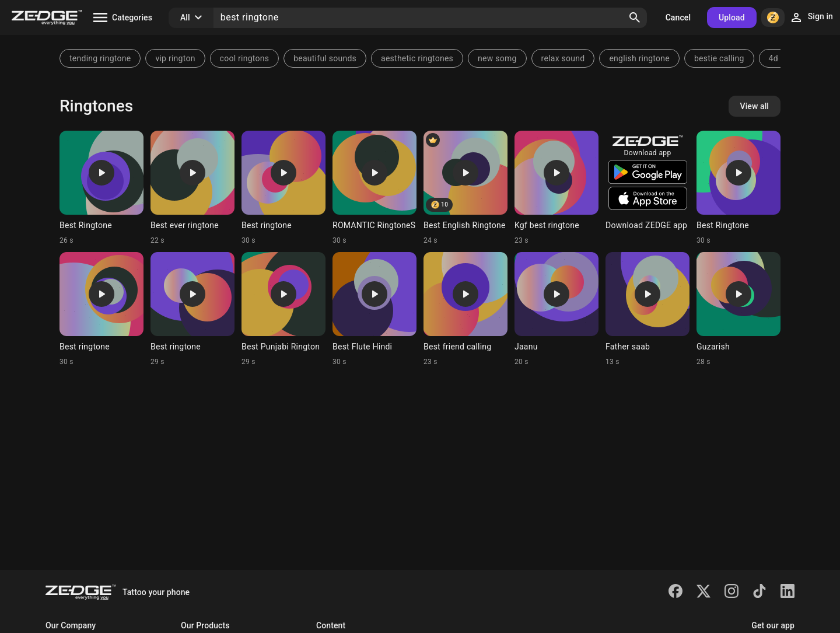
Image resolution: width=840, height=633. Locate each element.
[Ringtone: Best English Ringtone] (466, 188)
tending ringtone (100, 58)
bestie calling (719, 58)
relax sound (563, 58)
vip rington (175, 58)
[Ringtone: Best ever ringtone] (192, 188)
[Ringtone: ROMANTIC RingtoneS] (374, 188)
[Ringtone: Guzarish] (738, 309)
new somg (497, 58)
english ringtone (639, 58)
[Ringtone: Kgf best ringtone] (556, 188)
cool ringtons (245, 58)
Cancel (678, 18)
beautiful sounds (325, 58)
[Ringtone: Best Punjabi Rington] (283, 309)
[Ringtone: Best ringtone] (283, 188)
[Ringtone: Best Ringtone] (101, 188)
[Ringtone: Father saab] (647, 309)
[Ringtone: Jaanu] (556, 309)
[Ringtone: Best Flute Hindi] (374, 309)
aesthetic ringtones (417, 58)
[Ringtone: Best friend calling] (466, 309)
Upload (732, 18)
